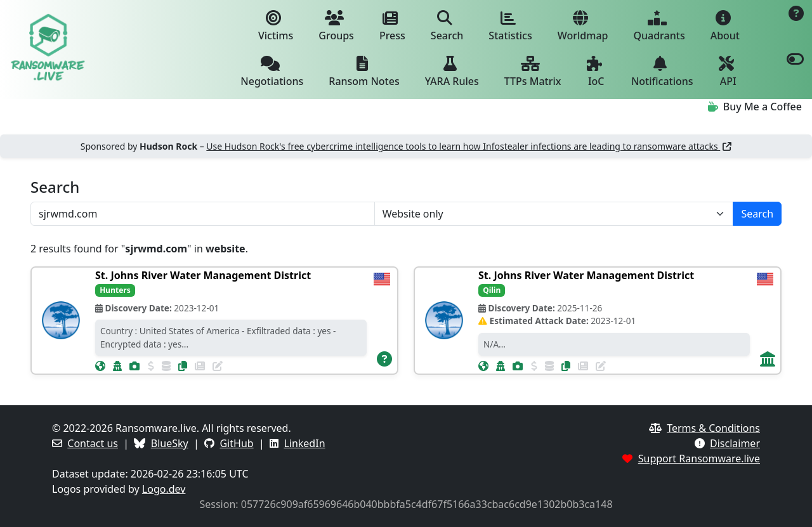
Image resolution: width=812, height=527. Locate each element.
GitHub (236, 443)
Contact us (93, 443)
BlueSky (170, 443)
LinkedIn (304, 443)
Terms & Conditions (713, 428)
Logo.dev (164, 489)
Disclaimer (735, 443)
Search (757, 214)
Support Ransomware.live (699, 459)
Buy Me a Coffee (755, 107)
